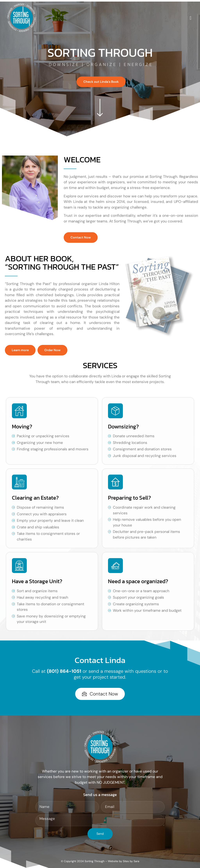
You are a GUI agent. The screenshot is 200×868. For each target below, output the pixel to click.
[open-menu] (191, 18)
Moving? (22, 426)
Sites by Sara (131, 861)
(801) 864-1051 (64, 671)
